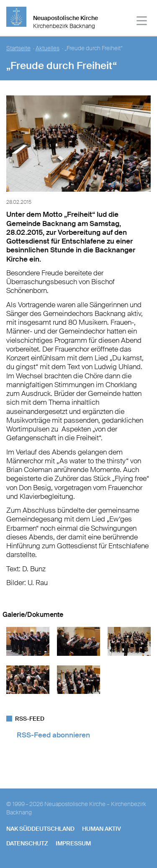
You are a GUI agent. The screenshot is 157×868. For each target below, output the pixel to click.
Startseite (18, 48)
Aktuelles (48, 48)
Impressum (73, 843)
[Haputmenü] (142, 22)
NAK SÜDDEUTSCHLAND (40, 829)
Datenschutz (27, 843)
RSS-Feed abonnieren (53, 735)
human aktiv (102, 829)
